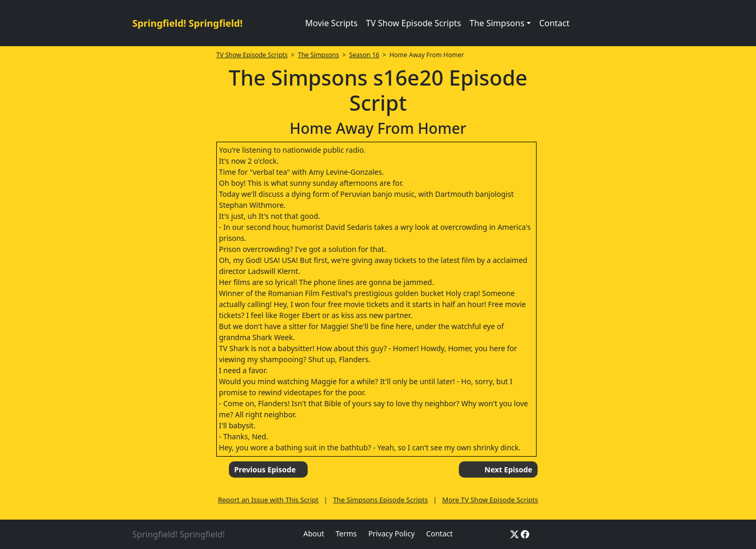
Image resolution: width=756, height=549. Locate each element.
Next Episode (508, 469)
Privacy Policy (391, 534)
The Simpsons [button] (497, 23)
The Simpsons (318, 55)
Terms (346, 534)
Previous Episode (265, 469)
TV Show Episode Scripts (413, 23)
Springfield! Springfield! (187, 23)
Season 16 (364, 55)
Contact (554, 23)
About (314, 534)
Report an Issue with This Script (268, 500)
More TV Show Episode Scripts (490, 500)
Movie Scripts (331, 23)
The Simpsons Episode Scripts (380, 500)
